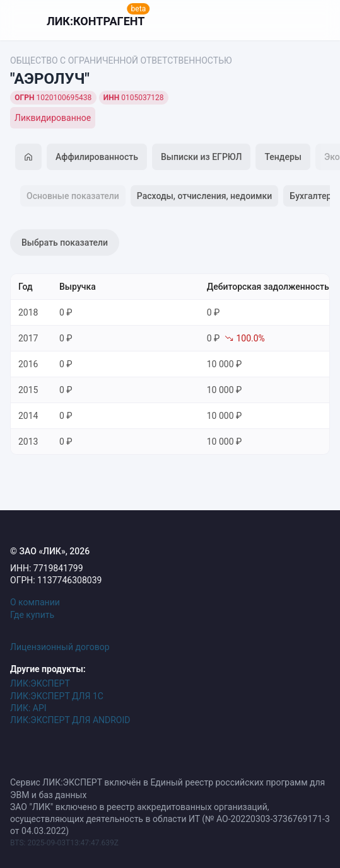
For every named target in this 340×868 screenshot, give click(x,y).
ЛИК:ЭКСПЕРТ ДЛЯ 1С (57, 696)
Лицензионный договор (60, 647)
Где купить (32, 615)
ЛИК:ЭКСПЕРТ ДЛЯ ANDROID (70, 720)
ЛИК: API (28, 708)
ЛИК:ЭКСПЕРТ (40, 683)
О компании (35, 602)
